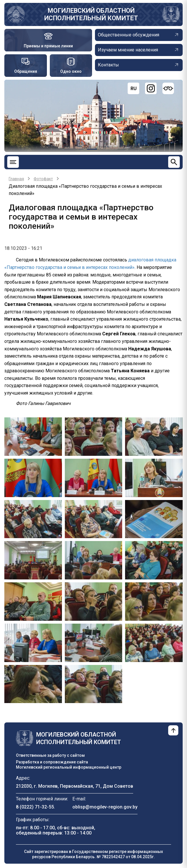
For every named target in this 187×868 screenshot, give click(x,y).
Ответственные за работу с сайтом (50, 755)
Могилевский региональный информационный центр (69, 767)
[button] (33, 436)
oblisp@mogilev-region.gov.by (105, 807)
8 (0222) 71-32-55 (35, 807)
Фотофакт (43, 179)
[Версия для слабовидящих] (168, 88)
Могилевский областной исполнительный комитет (91, 14)
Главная (16, 179)
